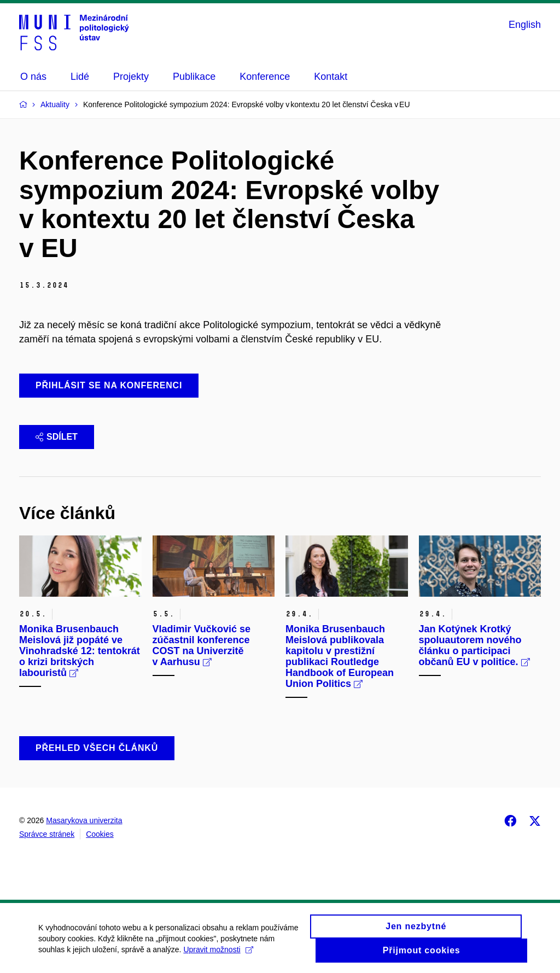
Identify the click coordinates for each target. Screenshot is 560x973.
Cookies (100, 834)
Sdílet (57, 437)
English (525, 25)
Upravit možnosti (218, 953)
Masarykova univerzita (84, 820)
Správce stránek (47, 834)
